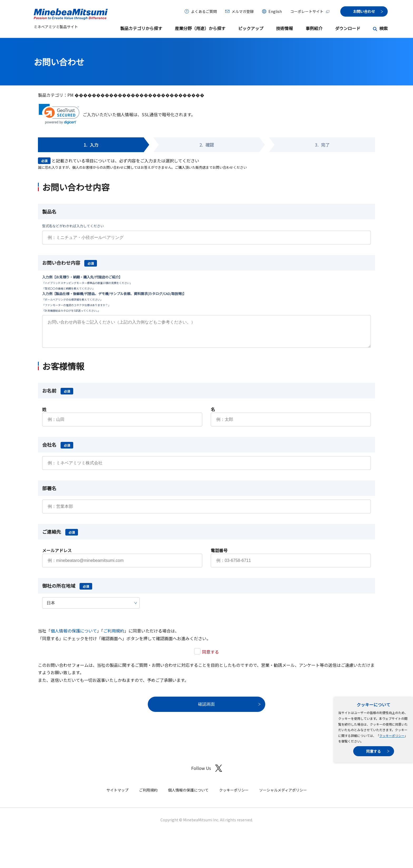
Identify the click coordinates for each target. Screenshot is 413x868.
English (275, 11)
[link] (59, 114)
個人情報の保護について (74, 636)
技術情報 (284, 28)
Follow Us (207, 773)
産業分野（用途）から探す (200, 28)
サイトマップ (117, 795)
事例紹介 (314, 28)
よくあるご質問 (204, 11)
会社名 (58, 450)
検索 (383, 28)
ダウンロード (348, 28)
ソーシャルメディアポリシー (283, 795)
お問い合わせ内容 (70, 263)
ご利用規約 (114, 636)
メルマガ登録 (243, 11)
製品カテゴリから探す (141, 28)
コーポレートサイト (310, 11)
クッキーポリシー (392, 736)
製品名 (49, 211)
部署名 (49, 493)
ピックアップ (251, 28)
